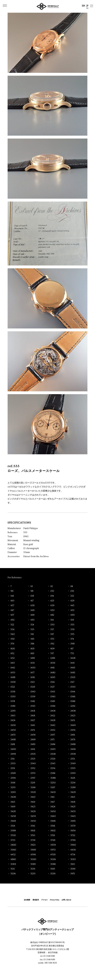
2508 (53, 754)
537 (52, 629)
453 (72, 610)
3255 (13, 788)
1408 (73, 658)
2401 (33, 711)
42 (52, 586)
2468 (13, 740)
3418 (73, 802)
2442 (53, 725)
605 (32, 649)
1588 (73, 701)
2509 (73, 754)
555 (72, 634)
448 (32, 610)
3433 (73, 811)
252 (72, 596)
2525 (33, 759)
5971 (73, 874)
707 (52, 653)
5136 (33, 869)
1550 (13, 697)
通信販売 (36, 900)
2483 (33, 744)
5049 (13, 864)
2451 (33, 730)
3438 (13, 816)
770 (72, 653)
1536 (13, 692)
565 (32, 639)
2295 (13, 711)
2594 (13, 778)
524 (32, 625)
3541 (33, 826)
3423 (33, 807)
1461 (52, 668)
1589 (13, 706)
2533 (13, 764)
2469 (33, 740)
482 (52, 615)
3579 (73, 826)
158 (32, 596)
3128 (73, 778)
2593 (73, 773)
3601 (33, 831)
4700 (53, 855)
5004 (53, 859)
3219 (33, 783)
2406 (73, 711)
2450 (13, 730)
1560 (53, 697)
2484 (53, 744)
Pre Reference (15, 578)
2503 (33, 754)
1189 (33, 658)
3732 (73, 835)
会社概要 (27, 900)
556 (12, 639)
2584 (53, 773)
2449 (73, 725)
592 (52, 644)
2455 (13, 735)
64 (72, 586)
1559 (33, 697)
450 (52, 610)
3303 (33, 792)
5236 (53, 874)
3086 (53, 778)
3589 (13, 831)
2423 (73, 716)
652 (12, 653)
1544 (73, 692)
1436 (53, 663)
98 (32, 591)
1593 (33, 706)
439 (52, 606)
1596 (53, 706)
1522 (13, 687)
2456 (33, 735)
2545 (53, 764)
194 (52, 596)
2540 (33, 764)
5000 (33, 859)
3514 (13, 826)
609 (52, 649)
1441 (73, 663)
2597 (33, 778)
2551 (13, 768)
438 (32, 606)
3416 (33, 802)
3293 (13, 792)
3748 (53, 840)
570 (52, 639)
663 (32, 653)
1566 (73, 697)
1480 (53, 673)
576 (12, 644)
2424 (13, 720)
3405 (73, 792)
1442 (13, 668)
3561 (53, 826)
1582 (33, 701)
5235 (33, 874)
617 (72, 649)
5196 (73, 869)
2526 (53, 759)
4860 (13, 859)
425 (52, 601)
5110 (73, 864)
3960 (13, 850)
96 (12, 591)
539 (72, 629)
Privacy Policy (55, 900)
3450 (33, 821)
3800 (13, 845)
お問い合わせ (66, 900)
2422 (53, 716)
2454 (73, 730)
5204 (13, 874)
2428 (53, 720)
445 (72, 606)
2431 (73, 720)
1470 (13, 673)
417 (32, 601)
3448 (13, 821)
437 (12, 606)
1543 (53, 692)
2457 (53, 735)
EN (83, 6)
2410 (13, 716)
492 (12, 620)
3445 (73, 816)
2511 (13, 759)
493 (32, 620)
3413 (73, 797)
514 (52, 620)
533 (72, 625)
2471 (52, 740)
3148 (13, 783)
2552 (33, 768)
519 (72, 620)
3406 (13, 797)
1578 (13, 701)
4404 (73, 850)
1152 (13, 658)
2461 (73, 735)
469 (32, 615)
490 (73, 615)
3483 (73, 821)
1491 (33, 677)
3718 (53, 835)
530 (52, 625)
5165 (53, 869)
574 (72, 639)
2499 (13, 754)
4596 (33, 855)
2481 (13, 744)
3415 (13, 802)
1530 (73, 687)
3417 (53, 802)
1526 (33, 687)
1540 (33, 692)
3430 (53, 811)
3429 (33, 811)
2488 (73, 744)
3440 (53, 816)
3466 (53, 821)
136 (72, 591)
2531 (73, 759)
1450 (33, 668)
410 (12, 601)
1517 (72, 682)
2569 (13, 773)
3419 (13, 807)
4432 (13, 855)
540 (13, 634)
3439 (33, 816)
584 (32, 644)
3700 (13, 835)
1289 (53, 658)
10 (32, 586)
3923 (33, 845)
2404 (53, 711)
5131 (13, 869)
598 (72, 644)
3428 (13, 811)
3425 (73, 807)
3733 (13, 840)
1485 (73, 673)
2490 (13, 749)
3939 (53, 845)
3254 (73, 783)
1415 (13, 663)
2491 (33, 749)
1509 (13, 682)
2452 (53, 730)
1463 (73, 668)
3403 (53, 792)
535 (32, 629)
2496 (73, 749)
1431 (33, 663)
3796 (73, 840)
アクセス (44, 900)
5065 (33, 864)
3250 (53, 783)
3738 (33, 840)
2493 (53, 749)
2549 (73, 764)
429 (72, 601)
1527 (52, 687)
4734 (73, 855)
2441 (33, 725)
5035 (73, 859)
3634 (73, 831)
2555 (73, 768)
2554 (53, 768)
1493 (53, 677)
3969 (33, 850)
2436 (13, 725)
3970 (53, 850)
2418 (33, 716)
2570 (33, 773)
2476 (73, 740)
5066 (53, 864)
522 (12, 625)
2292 (73, 706)
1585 (53, 701)
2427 (33, 720)
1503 (73, 677)
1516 (52, 682)
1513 (33, 682)
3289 (73, 788)
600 (13, 649)
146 (12, 596)
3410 (33, 797)
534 (12, 629)
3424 (53, 807)
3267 (53, 788)
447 (12, 610)
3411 (52, 797)
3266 (33, 788)
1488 (13, 677)
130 (52, 591)
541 (32, 634)
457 (12, 615)
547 (52, 634)
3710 (33, 835)
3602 (53, 831)
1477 (32, 673)
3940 (73, 845)
